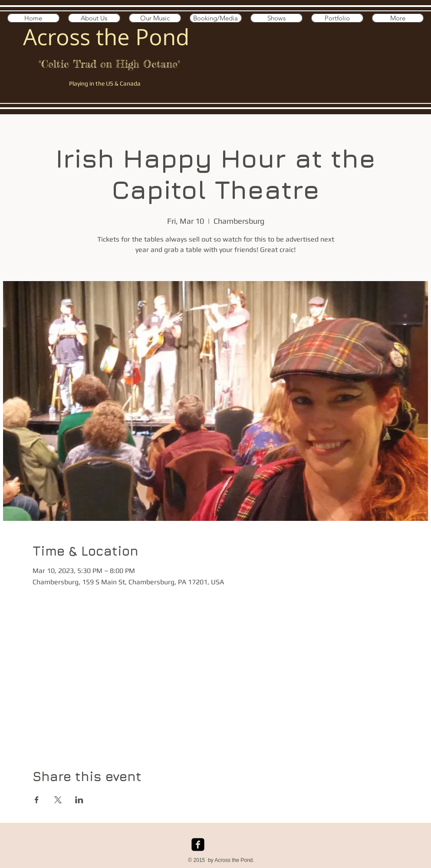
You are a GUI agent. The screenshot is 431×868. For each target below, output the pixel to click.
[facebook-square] (198, 845)
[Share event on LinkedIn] (79, 800)
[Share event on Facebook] (37, 800)
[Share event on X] (58, 800)
